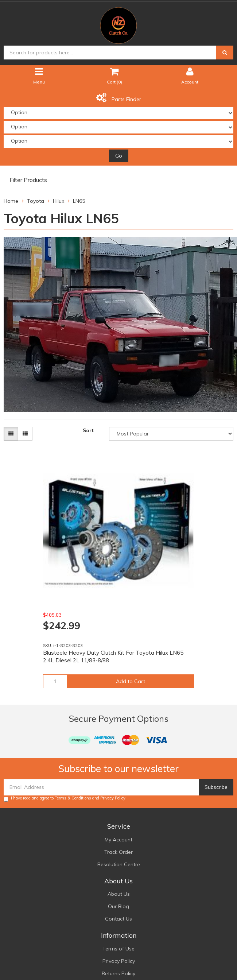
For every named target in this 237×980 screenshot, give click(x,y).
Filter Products (28, 180)
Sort (88, 430)
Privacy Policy (113, 798)
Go (119, 156)
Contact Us (118, 919)
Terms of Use (118, 949)
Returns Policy (118, 973)
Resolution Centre (119, 864)
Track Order (118, 852)
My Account (118, 840)
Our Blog (118, 906)
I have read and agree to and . (65, 799)
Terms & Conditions (73, 798)
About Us (119, 894)
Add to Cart (131, 681)
